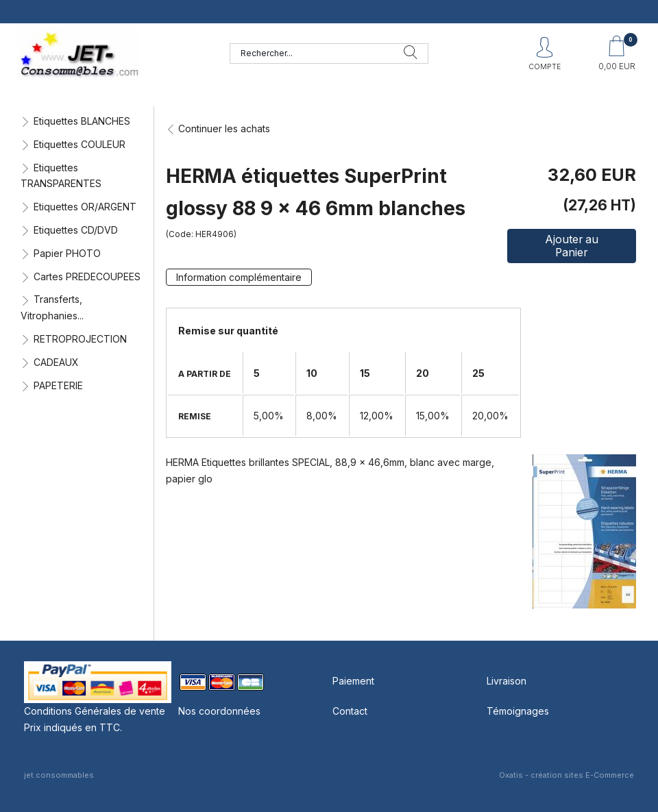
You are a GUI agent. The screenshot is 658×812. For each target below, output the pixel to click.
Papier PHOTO (67, 253)
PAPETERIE (58, 385)
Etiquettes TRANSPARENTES (61, 176)
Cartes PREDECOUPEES (87, 276)
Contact (350, 711)
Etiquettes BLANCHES (82, 121)
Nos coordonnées (219, 711)
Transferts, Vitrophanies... (52, 307)
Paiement (353, 681)
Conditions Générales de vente (95, 711)
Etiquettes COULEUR (80, 144)
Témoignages (518, 711)
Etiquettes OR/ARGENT (85, 207)
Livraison (507, 681)
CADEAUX (56, 362)
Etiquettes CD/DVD (76, 230)
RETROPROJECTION (80, 339)
